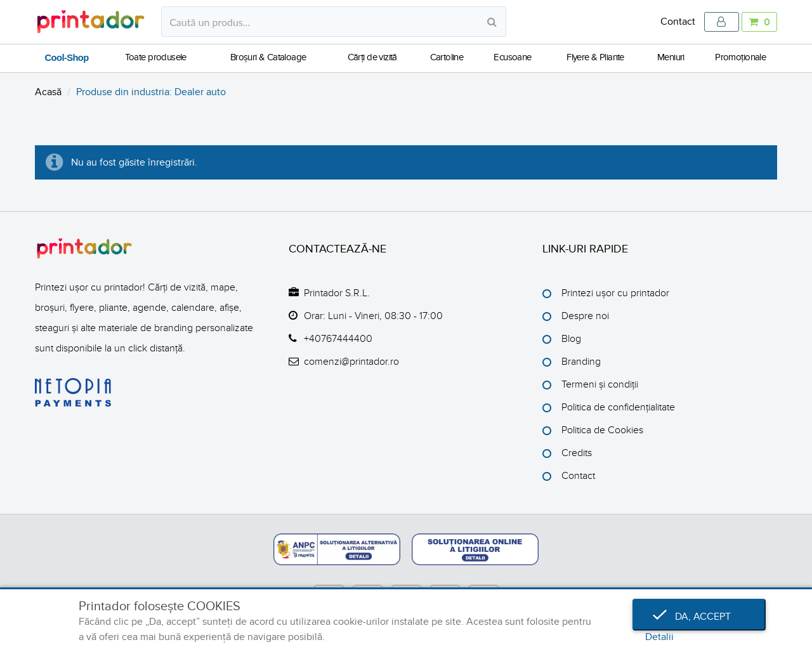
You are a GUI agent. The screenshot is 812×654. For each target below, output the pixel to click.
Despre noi (585, 316)
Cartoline (447, 57)
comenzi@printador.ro (351, 362)
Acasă (48, 92)
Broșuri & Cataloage (268, 57)
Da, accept (699, 617)
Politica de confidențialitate (618, 407)
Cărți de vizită (372, 57)
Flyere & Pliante (595, 57)
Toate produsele (156, 57)
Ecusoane (512, 57)
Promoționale (740, 57)
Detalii (659, 637)
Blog (571, 339)
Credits (577, 453)
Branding (581, 362)
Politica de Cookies (602, 430)
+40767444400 (338, 339)
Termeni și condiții (600, 384)
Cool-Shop (67, 58)
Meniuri (671, 57)
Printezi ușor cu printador (615, 293)
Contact (678, 22)
